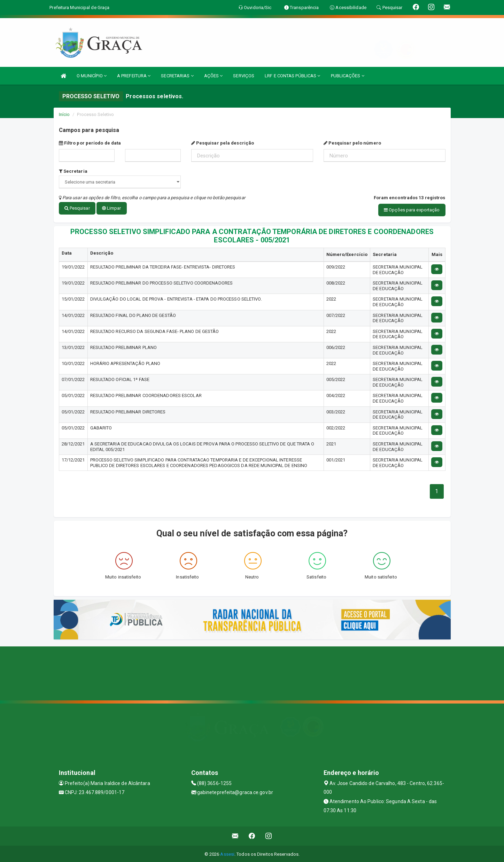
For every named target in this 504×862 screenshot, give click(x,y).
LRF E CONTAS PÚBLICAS (292, 76)
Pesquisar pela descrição (223, 143)
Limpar (112, 208)
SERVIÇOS (244, 76)
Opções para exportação (412, 210)
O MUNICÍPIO (92, 76)
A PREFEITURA (134, 76)
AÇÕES (214, 76)
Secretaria (73, 171)
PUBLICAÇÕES (348, 76)
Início (64, 114)
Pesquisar (77, 208)
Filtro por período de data (90, 143)
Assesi (227, 853)
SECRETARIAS (177, 76)
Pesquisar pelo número (352, 143)
